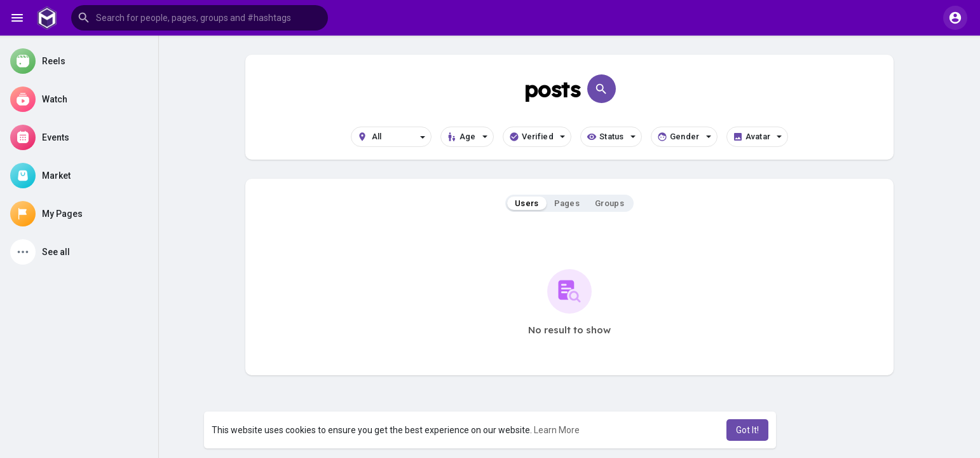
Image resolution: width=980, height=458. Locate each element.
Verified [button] (537, 137)
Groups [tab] (609, 203)
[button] (200, 18)
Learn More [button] (557, 430)
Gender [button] (684, 137)
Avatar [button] (758, 137)
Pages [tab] (567, 203)
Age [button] (467, 137)
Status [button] (611, 137)
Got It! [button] (747, 430)
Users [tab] (527, 203)
